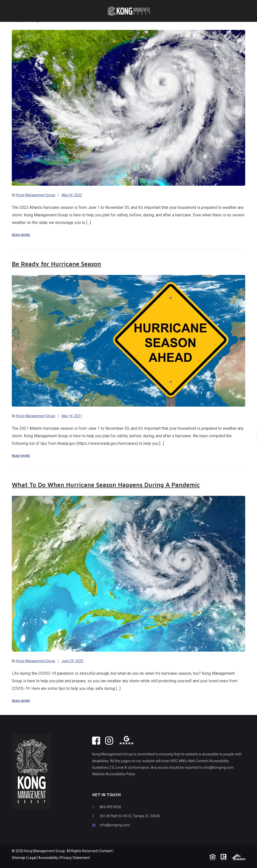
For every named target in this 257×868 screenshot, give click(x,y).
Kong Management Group (36, 203)
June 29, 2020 (72, 668)
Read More (21, 242)
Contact (106, 858)
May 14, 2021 (72, 423)
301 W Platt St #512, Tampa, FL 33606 (130, 824)
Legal (32, 865)
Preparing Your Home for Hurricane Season (73, 26)
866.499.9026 (110, 814)
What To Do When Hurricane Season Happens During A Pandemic (106, 492)
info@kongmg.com (115, 833)
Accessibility (48, 865)
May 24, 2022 (72, 203)
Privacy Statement (75, 865)
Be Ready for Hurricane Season (56, 271)
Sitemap (19, 865)
